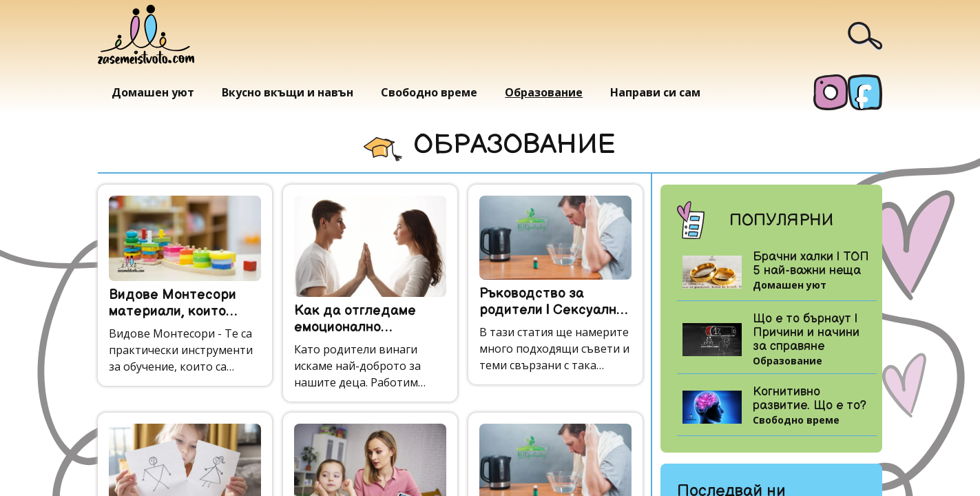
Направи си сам (655, 92)
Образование (544, 92)
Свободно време (429, 92)
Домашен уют (153, 92)
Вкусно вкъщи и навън (288, 92)
